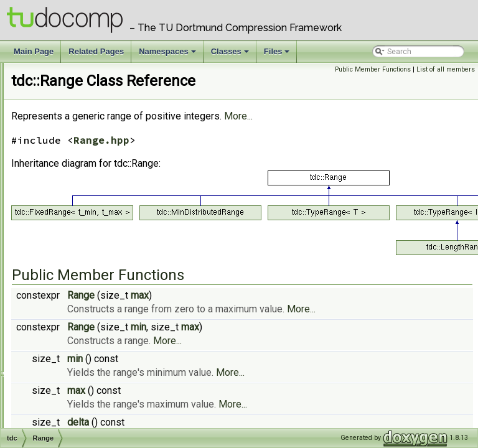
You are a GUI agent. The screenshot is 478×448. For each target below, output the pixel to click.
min (294, 358)
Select (62, 348)
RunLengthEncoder (84, 307)
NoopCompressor (81, 156)
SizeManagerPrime (84, 416)
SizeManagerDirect (84, 375)
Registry (65, 279)
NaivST (63, 129)
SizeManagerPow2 (83, 403)
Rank (60, 266)
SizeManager (74, 362)
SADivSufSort (73, 334)
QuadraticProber (79, 225)
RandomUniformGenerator (96, 238)
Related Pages (96, 51)
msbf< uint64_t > (80, 88)
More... (394, 133)
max (295, 313)
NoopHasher (72, 170)
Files (278, 55)
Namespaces (168, 55)
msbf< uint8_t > (77, 101)
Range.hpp (257, 157)
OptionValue (72, 184)
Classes (231, 55)
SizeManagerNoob (82, 389)
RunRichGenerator (83, 320)
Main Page (34, 51)
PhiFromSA (70, 197)
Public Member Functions (373, 69)
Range (62, 252)
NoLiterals (68, 142)
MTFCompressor (79, 115)
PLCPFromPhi (74, 211)
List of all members (446, 69)
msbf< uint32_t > (80, 74)
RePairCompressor (83, 293)
